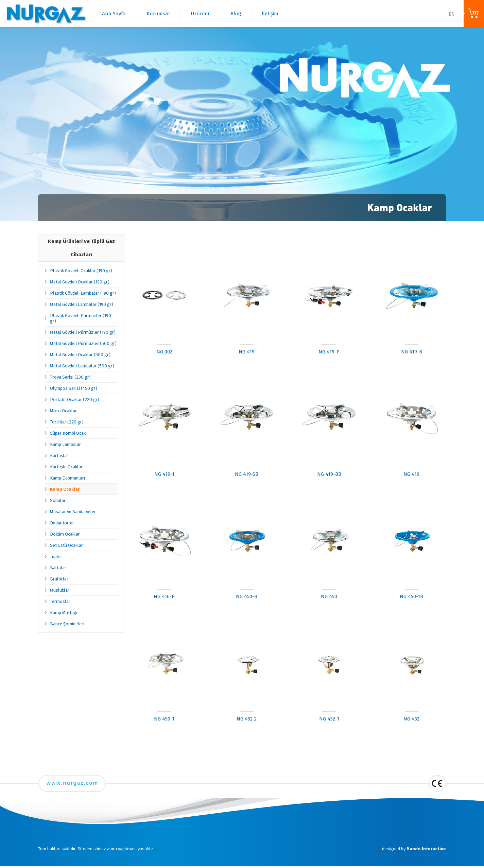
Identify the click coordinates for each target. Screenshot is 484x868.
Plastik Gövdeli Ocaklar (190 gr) (81, 271)
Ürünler (200, 14)
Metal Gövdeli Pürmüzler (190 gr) (83, 332)
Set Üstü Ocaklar (66, 545)
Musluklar (60, 590)
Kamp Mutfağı (64, 613)
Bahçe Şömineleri (67, 624)
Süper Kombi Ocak (68, 433)
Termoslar (60, 601)
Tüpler (56, 557)
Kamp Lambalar (65, 444)
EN (452, 14)
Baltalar (58, 568)
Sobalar (58, 500)
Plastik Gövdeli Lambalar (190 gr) (83, 293)
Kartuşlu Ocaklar (66, 467)
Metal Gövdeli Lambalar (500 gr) (82, 366)
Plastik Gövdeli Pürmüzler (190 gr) (81, 318)
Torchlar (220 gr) (67, 422)
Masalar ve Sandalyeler (73, 512)
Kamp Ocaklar (65, 489)
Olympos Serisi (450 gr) (74, 388)
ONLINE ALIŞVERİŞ (474, 14)
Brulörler (59, 579)
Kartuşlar (59, 456)
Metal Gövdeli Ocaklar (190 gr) (80, 282)
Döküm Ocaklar (65, 534)
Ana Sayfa (114, 14)
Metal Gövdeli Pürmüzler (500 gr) (83, 343)
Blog (236, 14)
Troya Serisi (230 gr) (70, 377)
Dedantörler (62, 523)
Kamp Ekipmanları (67, 478)
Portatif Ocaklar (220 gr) (75, 400)
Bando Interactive (426, 849)
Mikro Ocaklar (63, 411)
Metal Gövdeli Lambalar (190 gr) (82, 304)
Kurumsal (158, 14)
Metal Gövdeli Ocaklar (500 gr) (80, 355)
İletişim (270, 14)
